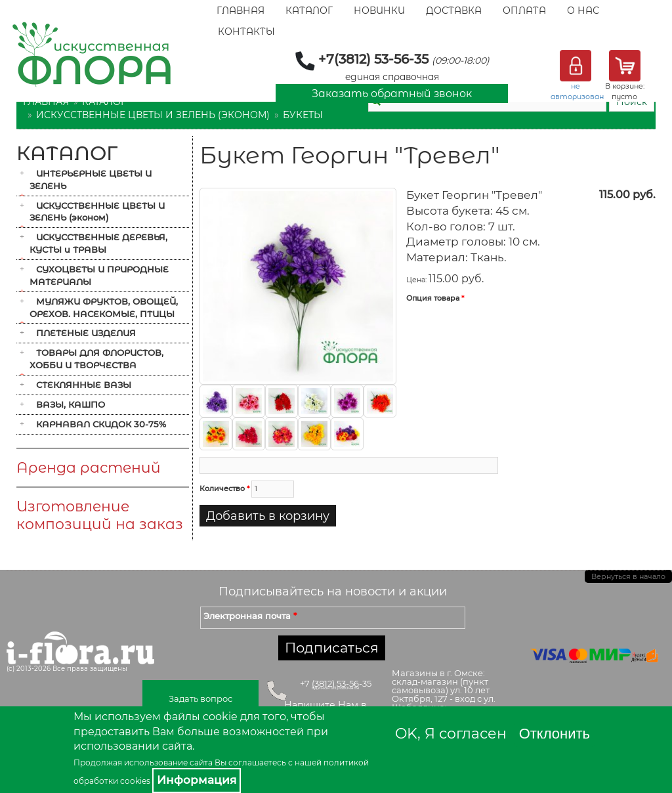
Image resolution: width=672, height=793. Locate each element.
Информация (197, 780)
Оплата (524, 11)
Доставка (454, 11)
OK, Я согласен (451, 734)
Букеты (303, 115)
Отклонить (555, 734)
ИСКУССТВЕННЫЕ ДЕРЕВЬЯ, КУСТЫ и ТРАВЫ (98, 243)
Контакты (246, 32)
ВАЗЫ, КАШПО (71, 404)
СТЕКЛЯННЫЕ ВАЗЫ (84, 385)
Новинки (379, 11)
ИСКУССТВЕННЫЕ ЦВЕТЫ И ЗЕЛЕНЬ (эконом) (153, 115)
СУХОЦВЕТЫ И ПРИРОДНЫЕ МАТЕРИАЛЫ (99, 275)
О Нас (583, 11)
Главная (241, 11)
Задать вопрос (200, 698)
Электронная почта (250, 616)
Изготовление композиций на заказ (100, 515)
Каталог (309, 11)
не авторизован (577, 91)
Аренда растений (89, 468)
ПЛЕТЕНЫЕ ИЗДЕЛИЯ (86, 333)
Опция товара (435, 298)
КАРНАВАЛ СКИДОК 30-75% (101, 424)
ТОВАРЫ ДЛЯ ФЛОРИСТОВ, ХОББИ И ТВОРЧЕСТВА (96, 359)
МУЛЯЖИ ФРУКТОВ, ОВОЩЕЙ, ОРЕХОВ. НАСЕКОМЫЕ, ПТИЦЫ (104, 308)
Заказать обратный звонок (392, 94)
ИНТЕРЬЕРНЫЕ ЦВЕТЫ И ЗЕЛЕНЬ (91, 180)
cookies (135, 781)
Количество (224, 488)
